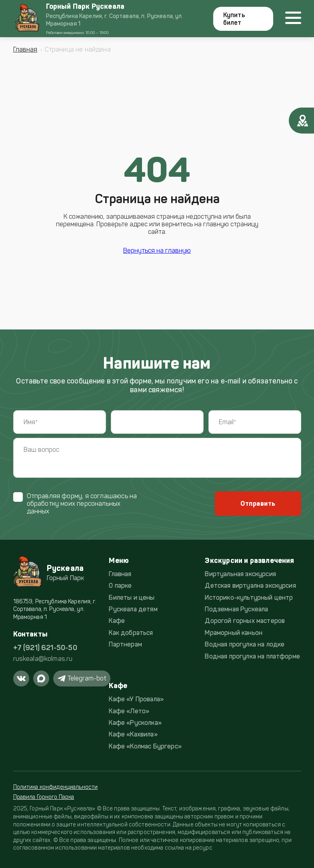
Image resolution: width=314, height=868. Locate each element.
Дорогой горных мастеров (245, 621)
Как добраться (131, 633)
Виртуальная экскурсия (240, 574)
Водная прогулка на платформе (252, 656)
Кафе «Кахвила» (133, 734)
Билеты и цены (132, 598)
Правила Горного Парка (44, 797)
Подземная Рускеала (236, 609)
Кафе (117, 621)
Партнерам (125, 644)
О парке (120, 586)
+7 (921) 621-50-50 (45, 648)
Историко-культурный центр (249, 598)
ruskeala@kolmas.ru (43, 659)
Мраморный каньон (234, 633)
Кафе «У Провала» (136, 699)
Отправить (258, 504)
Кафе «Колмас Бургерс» (145, 746)
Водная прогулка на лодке (245, 644)
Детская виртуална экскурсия (250, 586)
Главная (25, 49)
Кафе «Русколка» (135, 723)
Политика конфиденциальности (56, 787)
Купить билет (234, 19)
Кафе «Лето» (129, 711)
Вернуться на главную (157, 250)
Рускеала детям (133, 609)
